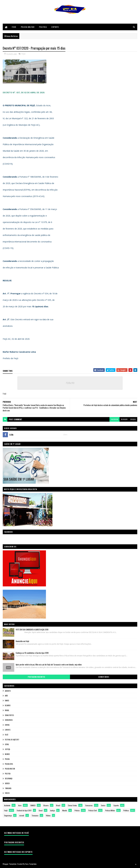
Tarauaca (8, 788)
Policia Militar (28, 27)
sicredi (7, 784)
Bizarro (8, 706)
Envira (7, 725)
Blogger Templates (10, 864)
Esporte (55, 27)
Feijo (14, 27)
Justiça (7, 749)
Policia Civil (9, 764)
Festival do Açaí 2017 (12, 740)
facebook (115, 419)
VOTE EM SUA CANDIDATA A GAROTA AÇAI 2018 (32, 630)
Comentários (104, 677)
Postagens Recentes (36, 677)
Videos (7, 793)
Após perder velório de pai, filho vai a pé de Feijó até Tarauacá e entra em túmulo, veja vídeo (49, 665)
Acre (6, 696)
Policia (7, 759)
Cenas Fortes (9, 715)
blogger (124, 419)
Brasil (7, 710)
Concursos (9, 720)
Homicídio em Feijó (22, 641)
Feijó (23, 54)
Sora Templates (31, 864)
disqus (133, 419)
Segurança (9, 779)
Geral (7, 744)
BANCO (7, 701)
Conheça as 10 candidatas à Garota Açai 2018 (32, 653)
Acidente (8, 691)
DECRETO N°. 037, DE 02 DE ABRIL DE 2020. (24, 93)
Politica (43, 27)
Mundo (7, 754)
